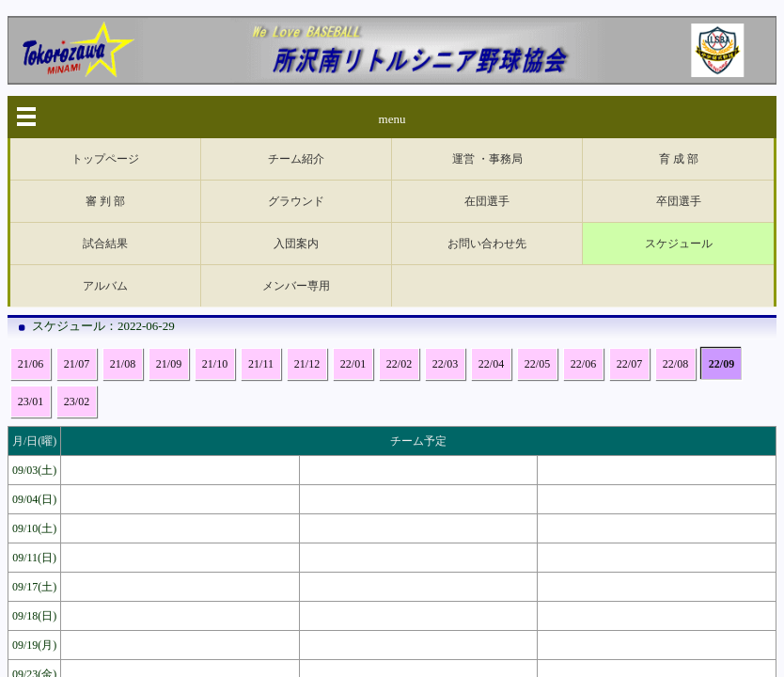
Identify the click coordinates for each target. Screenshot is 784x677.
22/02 (399, 196)
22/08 (675, 196)
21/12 (307, 196)
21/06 (31, 196)
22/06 (583, 196)
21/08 (123, 196)
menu (392, 119)
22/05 (537, 196)
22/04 (491, 196)
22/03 (445, 196)
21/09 (169, 196)
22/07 (629, 196)
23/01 (31, 233)
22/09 (721, 196)
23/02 (77, 233)
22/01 (353, 196)
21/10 (215, 196)
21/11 (261, 196)
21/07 (77, 196)
